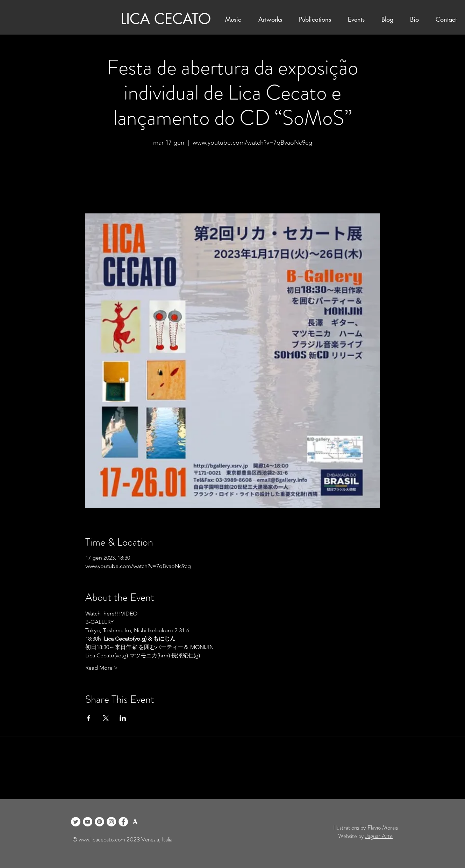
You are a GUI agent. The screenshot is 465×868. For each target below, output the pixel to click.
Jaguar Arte (379, 836)
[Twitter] (76, 822)
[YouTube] (88, 822)
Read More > (102, 668)
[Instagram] (111, 822)
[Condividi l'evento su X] (106, 718)
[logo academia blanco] (135, 822)
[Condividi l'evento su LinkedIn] (123, 718)
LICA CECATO (166, 19)
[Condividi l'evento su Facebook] (89, 718)
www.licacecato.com (102, 839)
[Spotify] (99, 822)
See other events (232, 181)
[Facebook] (123, 822)
